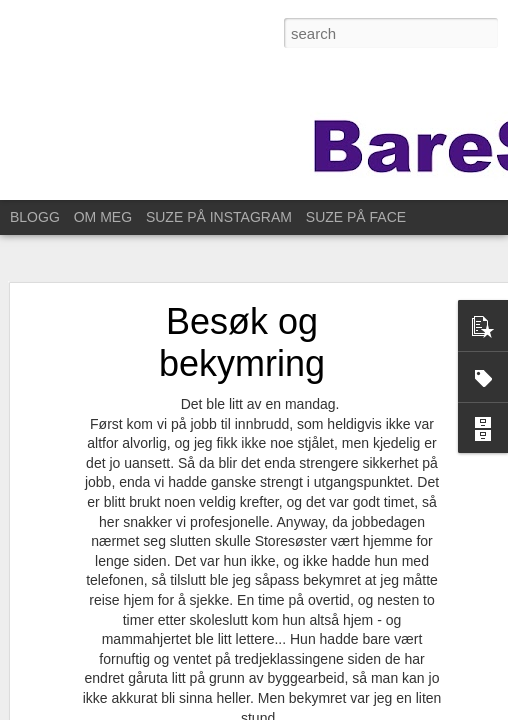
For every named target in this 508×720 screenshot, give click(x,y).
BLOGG (35, 217)
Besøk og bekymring (242, 342)
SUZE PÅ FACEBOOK (376, 217)
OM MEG (103, 217)
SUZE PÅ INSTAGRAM (219, 217)
